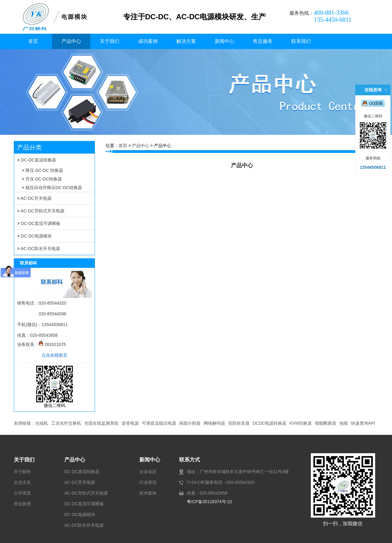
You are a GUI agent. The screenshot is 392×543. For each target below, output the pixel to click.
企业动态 (148, 472)
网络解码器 (214, 423)
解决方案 (186, 41)
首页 (33, 41)
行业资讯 (148, 482)
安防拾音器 (239, 423)
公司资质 (22, 493)
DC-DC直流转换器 (38, 160)
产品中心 (71, 41)
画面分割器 (190, 423)
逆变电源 (130, 423)
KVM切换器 (300, 423)
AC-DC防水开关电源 (40, 249)
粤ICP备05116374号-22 (209, 502)
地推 (344, 423)
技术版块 (148, 493)
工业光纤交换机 (66, 423)
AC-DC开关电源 (36, 198)
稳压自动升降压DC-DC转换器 (54, 188)
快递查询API (363, 423)
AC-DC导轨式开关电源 (42, 211)
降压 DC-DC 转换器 (44, 170)
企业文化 (22, 482)
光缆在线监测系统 (101, 423)
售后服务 (263, 41)
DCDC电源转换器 (269, 423)
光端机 (42, 423)
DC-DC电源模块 (36, 236)
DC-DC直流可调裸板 (41, 223)
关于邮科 (22, 472)
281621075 (52, 344)
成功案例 (148, 41)
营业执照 (22, 504)
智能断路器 (326, 423)
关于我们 (110, 41)
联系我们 (301, 41)
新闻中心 (224, 41)
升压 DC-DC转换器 (44, 179)
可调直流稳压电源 (159, 423)
